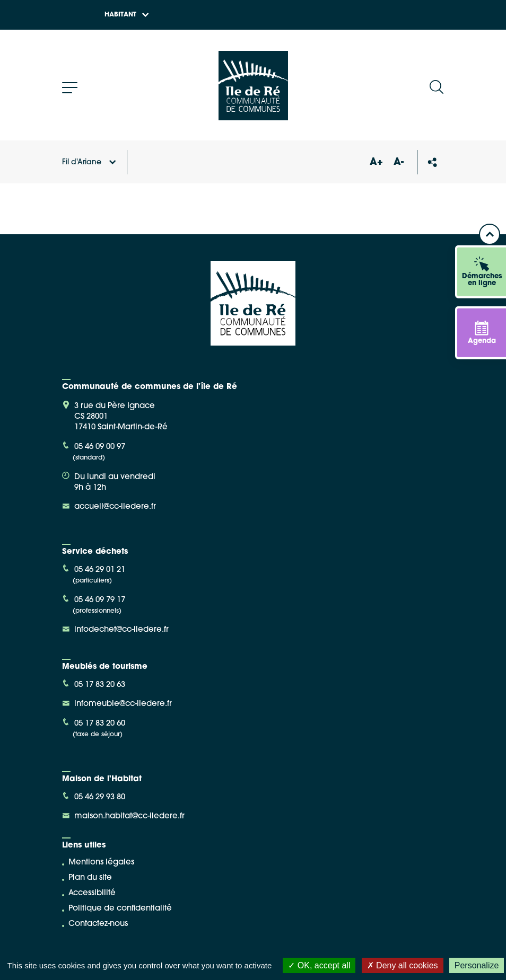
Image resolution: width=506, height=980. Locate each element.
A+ (376, 162)
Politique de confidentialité (120, 909)
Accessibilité (92, 893)
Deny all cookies (403, 965)
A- (399, 162)
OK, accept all (319, 965)
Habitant (127, 15)
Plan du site (90, 878)
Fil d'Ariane (89, 162)
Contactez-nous (98, 924)
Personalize (477, 965)
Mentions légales (101, 863)
